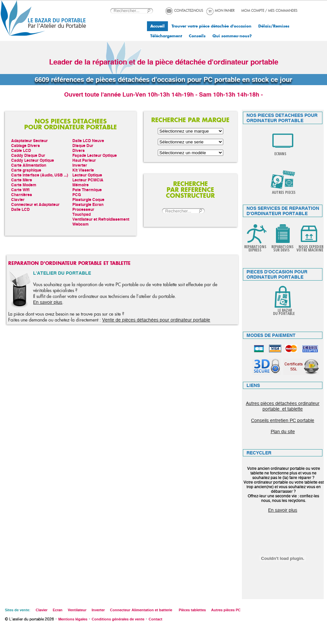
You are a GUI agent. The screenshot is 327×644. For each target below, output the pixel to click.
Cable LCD (21, 150)
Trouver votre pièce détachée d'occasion (211, 26)
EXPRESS (255, 250)
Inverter (80, 165)
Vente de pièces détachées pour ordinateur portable (156, 320)
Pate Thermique (87, 190)
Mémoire (81, 185)
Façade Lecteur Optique (95, 155)
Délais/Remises (274, 26)
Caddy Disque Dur (28, 155)
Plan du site (283, 432)
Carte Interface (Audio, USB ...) (40, 175)
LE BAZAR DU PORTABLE (283, 312)
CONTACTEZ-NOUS (189, 11)
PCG (77, 195)
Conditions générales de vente (118, 619)
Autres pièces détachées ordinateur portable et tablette (283, 406)
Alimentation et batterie (152, 610)
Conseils (197, 36)
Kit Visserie (83, 170)
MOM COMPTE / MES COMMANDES (269, 11)
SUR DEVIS (282, 250)
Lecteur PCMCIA (88, 180)
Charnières (22, 195)
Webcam (81, 224)
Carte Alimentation (29, 165)
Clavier (18, 200)
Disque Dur (83, 146)
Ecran (58, 610)
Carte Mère (22, 180)
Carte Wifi (20, 190)
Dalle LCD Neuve (88, 141)
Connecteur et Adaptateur (35, 204)
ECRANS (280, 154)
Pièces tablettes (192, 610)
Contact (155, 619)
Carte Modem (24, 185)
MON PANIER (225, 11)
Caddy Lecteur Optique (33, 160)
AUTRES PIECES (284, 192)
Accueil (157, 26)
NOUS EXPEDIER (311, 247)
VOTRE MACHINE (310, 250)
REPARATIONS (255, 247)
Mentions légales (73, 619)
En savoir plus (48, 302)
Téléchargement (166, 36)
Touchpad (82, 214)
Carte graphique (26, 170)
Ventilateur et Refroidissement (101, 219)
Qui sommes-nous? (232, 36)
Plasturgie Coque (88, 200)
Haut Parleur (84, 160)
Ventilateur (77, 610)
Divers (79, 150)
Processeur (83, 209)
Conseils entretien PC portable (283, 420)
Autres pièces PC (226, 610)
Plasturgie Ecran (88, 204)
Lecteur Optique (87, 175)
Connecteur (120, 610)
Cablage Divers (26, 146)
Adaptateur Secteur (29, 141)
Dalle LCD (20, 209)
